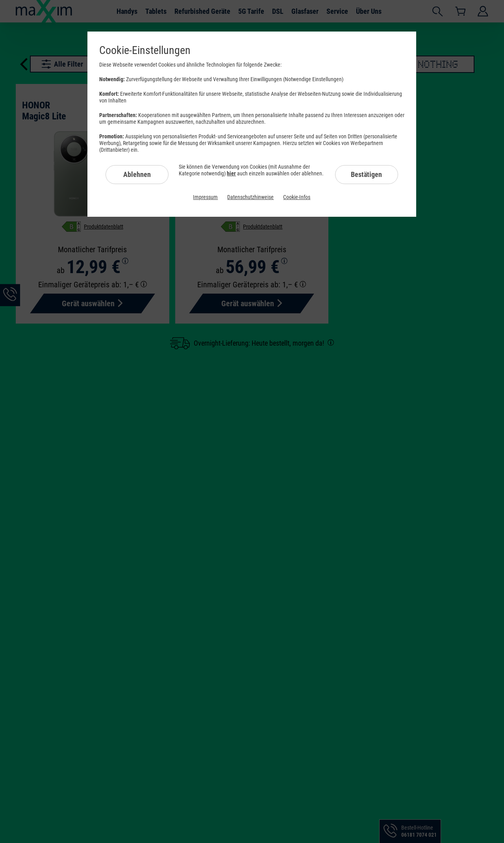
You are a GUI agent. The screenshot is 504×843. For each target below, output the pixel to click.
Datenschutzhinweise (250, 197)
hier (231, 173)
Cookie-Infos (297, 197)
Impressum (205, 197)
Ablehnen (137, 174)
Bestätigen (366, 174)
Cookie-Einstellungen (145, 50)
